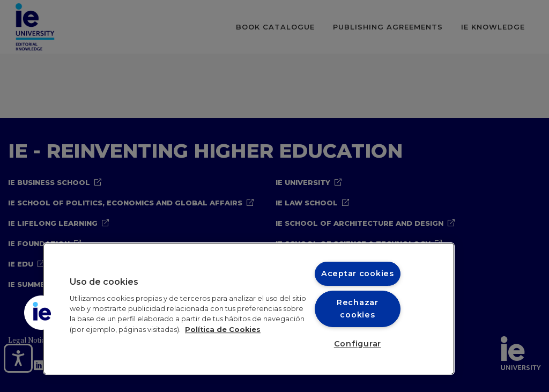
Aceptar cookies (358, 273)
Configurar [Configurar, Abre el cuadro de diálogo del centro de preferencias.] (358, 344)
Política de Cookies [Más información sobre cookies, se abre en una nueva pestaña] (223, 330)
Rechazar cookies (358, 309)
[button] (41, 313)
